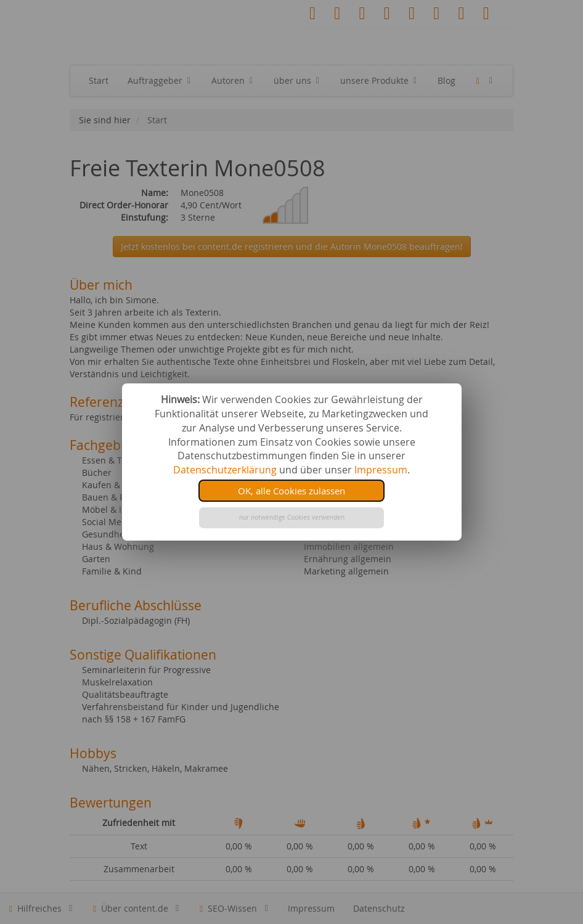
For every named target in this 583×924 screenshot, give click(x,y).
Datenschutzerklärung (225, 470)
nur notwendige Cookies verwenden (292, 517)
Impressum (381, 470)
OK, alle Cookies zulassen (291, 491)
